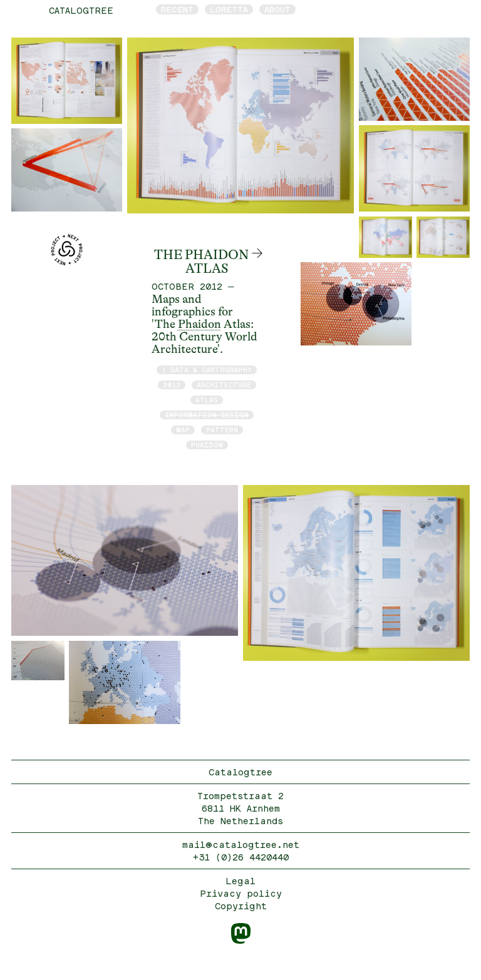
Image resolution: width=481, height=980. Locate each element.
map (183, 430)
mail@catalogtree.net (241, 845)
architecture (224, 385)
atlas (207, 400)
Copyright (241, 906)
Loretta (229, 9)
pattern (222, 430)
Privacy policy (241, 893)
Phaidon (199, 324)
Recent (177, 9)
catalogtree (81, 10)
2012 (172, 385)
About (277, 9)
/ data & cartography (207, 370)
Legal (240, 881)
